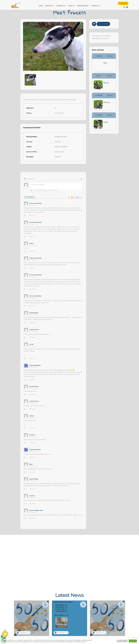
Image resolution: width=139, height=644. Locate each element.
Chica (106, 126)
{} (54, 195)
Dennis (106, 87)
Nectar (107, 107)
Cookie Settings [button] (122, 641)
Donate (124, 3)
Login (80, 183)
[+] (56, 195)
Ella (105, 67)
